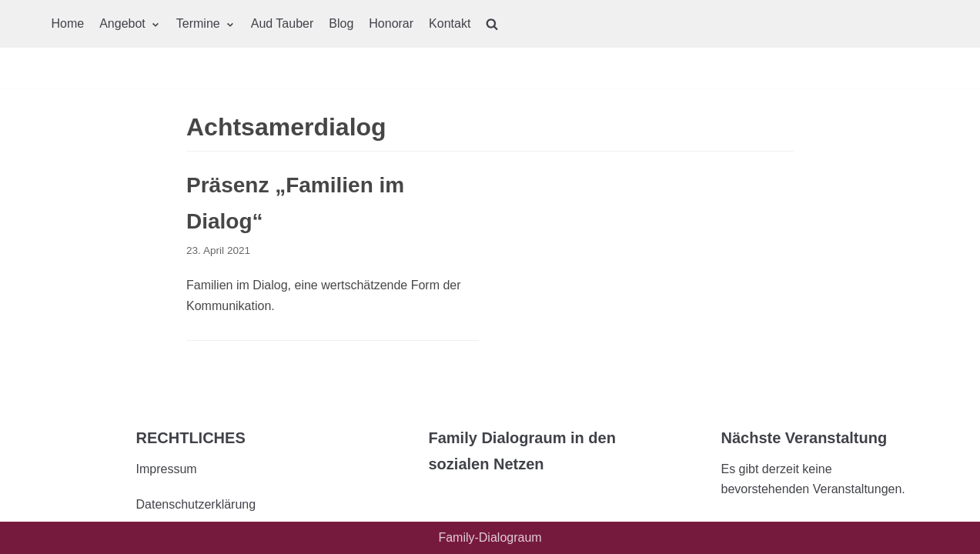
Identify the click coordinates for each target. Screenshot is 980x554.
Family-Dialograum (490, 537)
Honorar (391, 23)
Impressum (167, 469)
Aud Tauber (283, 23)
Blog (341, 23)
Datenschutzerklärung (196, 504)
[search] (492, 24)
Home (68, 23)
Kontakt (450, 23)
